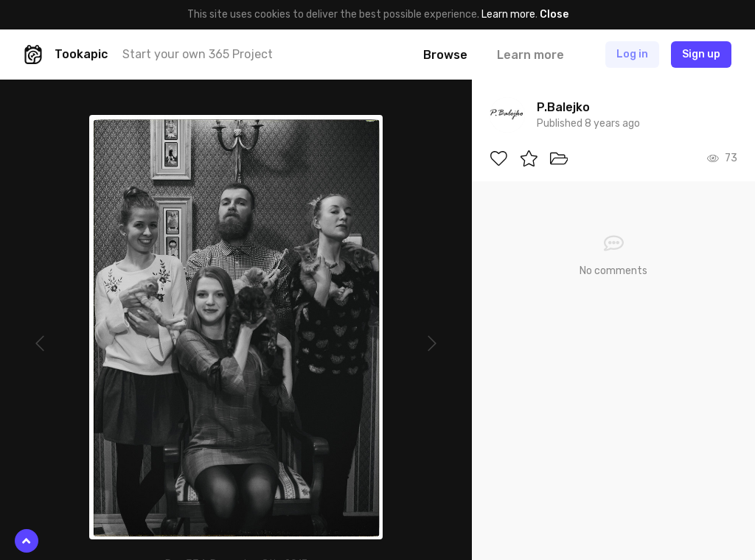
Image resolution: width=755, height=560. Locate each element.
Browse (445, 55)
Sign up (701, 54)
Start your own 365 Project (198, 54)
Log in (632, 54)
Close (554, 14)
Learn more (508, 14)
